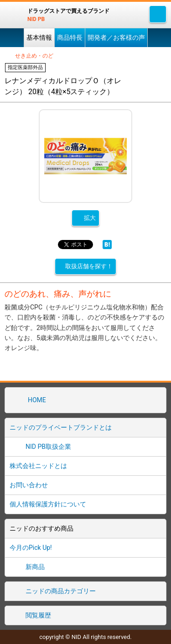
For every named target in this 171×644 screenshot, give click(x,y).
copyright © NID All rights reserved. (85, 637)
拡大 (90, 218)
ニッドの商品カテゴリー (61, 591)
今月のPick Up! (31, 548)
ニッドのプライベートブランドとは (61, 427)
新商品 (35, 567)
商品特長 (70, 37)
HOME (37, 400)
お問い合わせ (29, 485)
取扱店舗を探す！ (89, 266)
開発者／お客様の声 (116, 37)
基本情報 (39, 37)
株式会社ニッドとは (38, 466)
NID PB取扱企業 (48, 447)
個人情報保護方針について (48, 504)
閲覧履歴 (38, 615)
